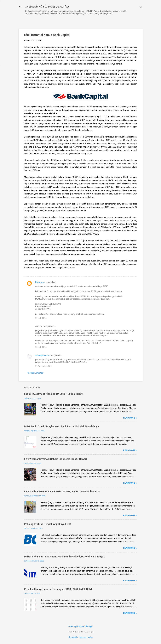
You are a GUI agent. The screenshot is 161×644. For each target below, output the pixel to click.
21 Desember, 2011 (44, 366)
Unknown (39, 282)
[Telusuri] (141, 8)
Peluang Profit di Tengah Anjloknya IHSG (48, 524)
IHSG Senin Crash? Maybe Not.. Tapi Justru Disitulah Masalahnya (61, 426)
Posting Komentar (35, 373)
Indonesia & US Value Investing (47, 7)
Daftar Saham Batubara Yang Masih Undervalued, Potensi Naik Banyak (64, 557)
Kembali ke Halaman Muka (81, 637)
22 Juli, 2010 (41, 318)
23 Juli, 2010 (41, 347)
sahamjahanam (42, 355)
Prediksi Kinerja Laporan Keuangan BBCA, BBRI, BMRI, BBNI (58, 589)
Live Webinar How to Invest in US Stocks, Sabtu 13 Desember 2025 (62, 491)
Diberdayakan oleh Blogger (80, 626)
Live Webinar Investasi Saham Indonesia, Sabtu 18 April (56, 459)
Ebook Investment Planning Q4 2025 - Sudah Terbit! (54, 394)
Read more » (130, 418)
